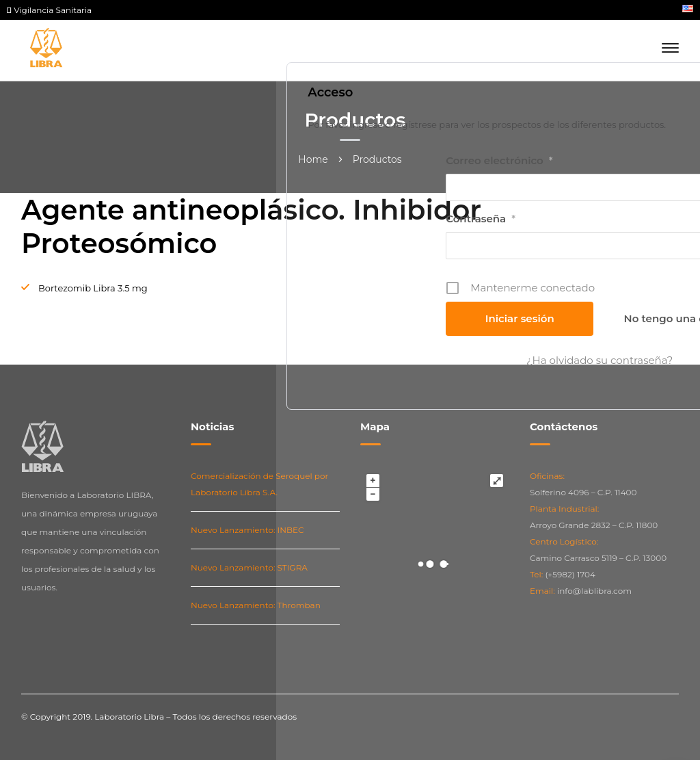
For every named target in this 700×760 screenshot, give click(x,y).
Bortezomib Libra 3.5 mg (93, 288)
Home (313, 159)
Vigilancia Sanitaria (49, 10)
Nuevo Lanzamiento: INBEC (247, 530)
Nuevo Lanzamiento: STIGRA (249, 567)
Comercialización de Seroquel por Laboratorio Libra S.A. (259, 484)
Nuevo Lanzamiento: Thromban (256, 605)
